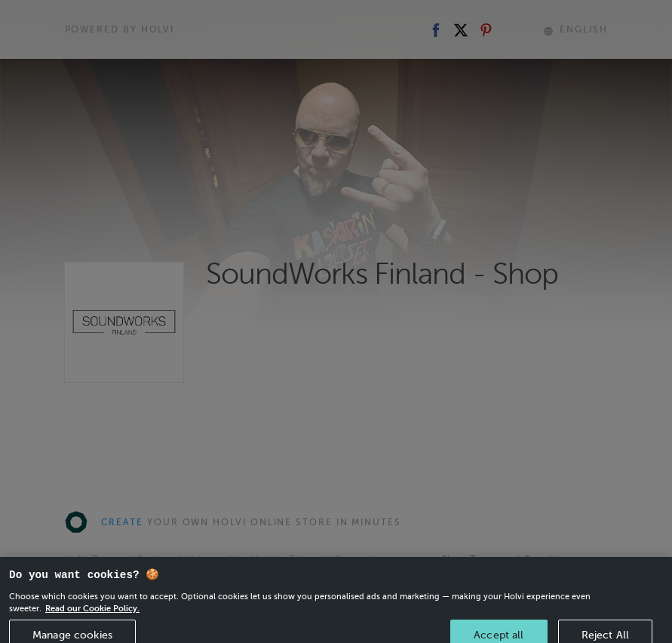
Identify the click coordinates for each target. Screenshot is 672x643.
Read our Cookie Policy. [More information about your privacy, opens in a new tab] (92, 615)
